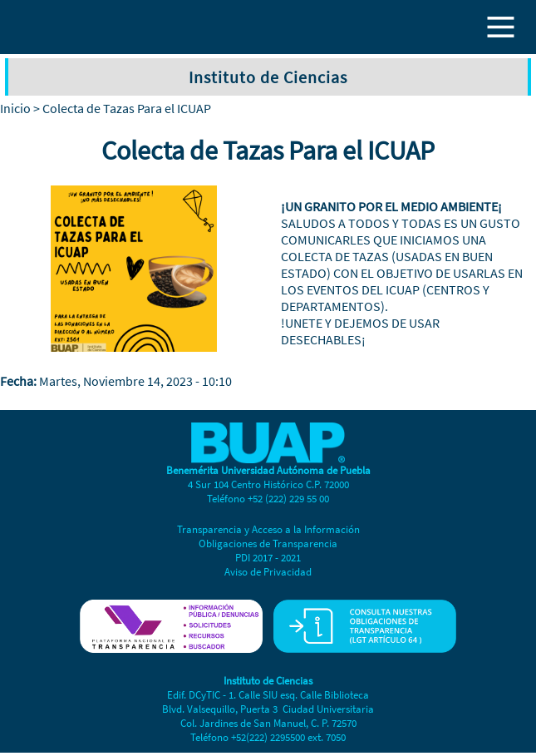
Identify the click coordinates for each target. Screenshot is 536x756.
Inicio (15, 108)
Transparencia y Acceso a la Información (268, 529)
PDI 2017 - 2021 (268, 558)
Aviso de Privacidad (268, 572)
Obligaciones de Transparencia (268, 544)
